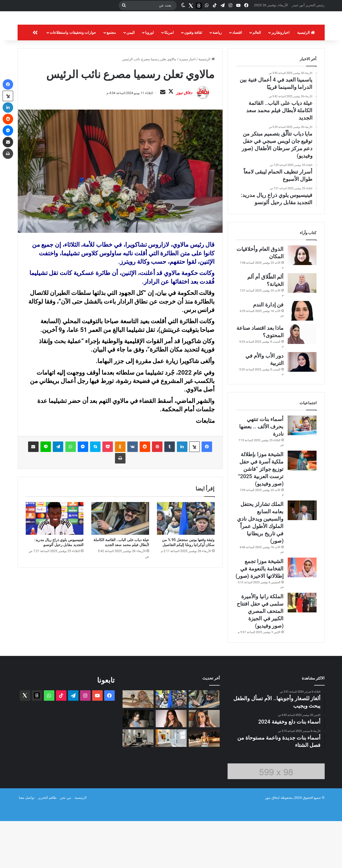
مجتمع (111, 79)
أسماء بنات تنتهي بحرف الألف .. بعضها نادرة (261, 473)
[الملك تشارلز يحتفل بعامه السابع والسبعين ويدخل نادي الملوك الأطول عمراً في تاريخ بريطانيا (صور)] (302, 557)
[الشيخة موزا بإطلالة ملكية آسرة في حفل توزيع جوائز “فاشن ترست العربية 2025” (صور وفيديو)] (302, 507)
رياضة (217, 79)
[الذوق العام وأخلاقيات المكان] (302, 302)
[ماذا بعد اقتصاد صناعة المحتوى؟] (302, 381)
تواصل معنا (27, 845)
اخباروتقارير (280, 79)
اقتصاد (237, 79)
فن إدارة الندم (268, 352)
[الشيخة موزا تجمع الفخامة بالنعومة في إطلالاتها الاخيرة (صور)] (302, 614)
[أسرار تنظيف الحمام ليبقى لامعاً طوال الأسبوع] (171, 785)
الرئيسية (306, 79)
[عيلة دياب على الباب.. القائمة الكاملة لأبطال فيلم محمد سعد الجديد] (120, 578)
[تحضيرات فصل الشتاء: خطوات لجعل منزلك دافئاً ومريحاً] (138, 785)
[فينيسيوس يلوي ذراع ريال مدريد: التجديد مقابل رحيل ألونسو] (55, 578)
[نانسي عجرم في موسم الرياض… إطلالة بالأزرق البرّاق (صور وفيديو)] (138, 766)
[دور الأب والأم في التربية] (302, 409)
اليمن (131, 79)
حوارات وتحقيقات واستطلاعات (73, 79)
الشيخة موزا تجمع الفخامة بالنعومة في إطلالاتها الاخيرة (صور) (260, 616)
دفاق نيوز (171, 146)
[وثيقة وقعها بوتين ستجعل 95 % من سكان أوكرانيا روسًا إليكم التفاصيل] (186, 578)
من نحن (65, 845)
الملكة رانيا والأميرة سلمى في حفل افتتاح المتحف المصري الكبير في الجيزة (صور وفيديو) (260, 658)
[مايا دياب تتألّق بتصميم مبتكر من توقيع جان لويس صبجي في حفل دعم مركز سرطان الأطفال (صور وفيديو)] (138, 746)
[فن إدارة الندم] (302, 358)
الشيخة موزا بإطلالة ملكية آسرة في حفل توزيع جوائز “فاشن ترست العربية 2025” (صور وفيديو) (261, 516)
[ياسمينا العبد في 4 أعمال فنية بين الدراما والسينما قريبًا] (204, 766)
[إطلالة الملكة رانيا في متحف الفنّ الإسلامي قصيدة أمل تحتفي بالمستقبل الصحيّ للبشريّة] (204, 785)
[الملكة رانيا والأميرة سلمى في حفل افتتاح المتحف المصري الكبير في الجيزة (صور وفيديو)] (302, 649)
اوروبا (149, 79)
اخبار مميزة (187, 106)
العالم (257, 79)
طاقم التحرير (47, 845)
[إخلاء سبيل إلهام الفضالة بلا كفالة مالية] (171, 766)
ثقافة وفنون (193, 79)
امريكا (169, 79)
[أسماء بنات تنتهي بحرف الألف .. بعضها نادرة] (302, 472)
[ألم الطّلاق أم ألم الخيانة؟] (302, 330)
